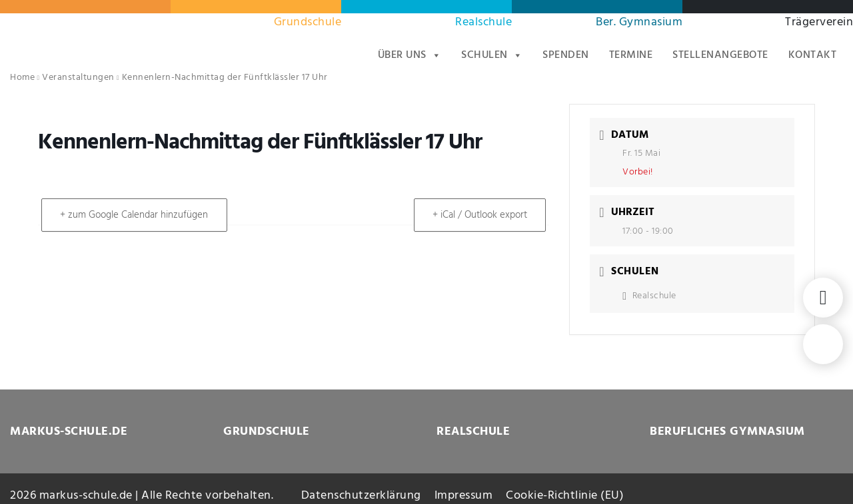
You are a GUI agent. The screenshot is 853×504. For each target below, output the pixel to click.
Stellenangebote (720, 55)
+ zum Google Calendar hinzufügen (135, 215)
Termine (631, 55)
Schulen (492, 55)
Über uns (410, 55)
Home (22, 78)
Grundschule (308, 22)
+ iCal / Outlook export (479, 215)
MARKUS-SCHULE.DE (69, 432)
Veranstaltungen (78, 78)
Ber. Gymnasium (639, 22)
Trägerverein (819, 22)
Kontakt (813, 55)
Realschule (483, 22)
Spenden (566, 55)
